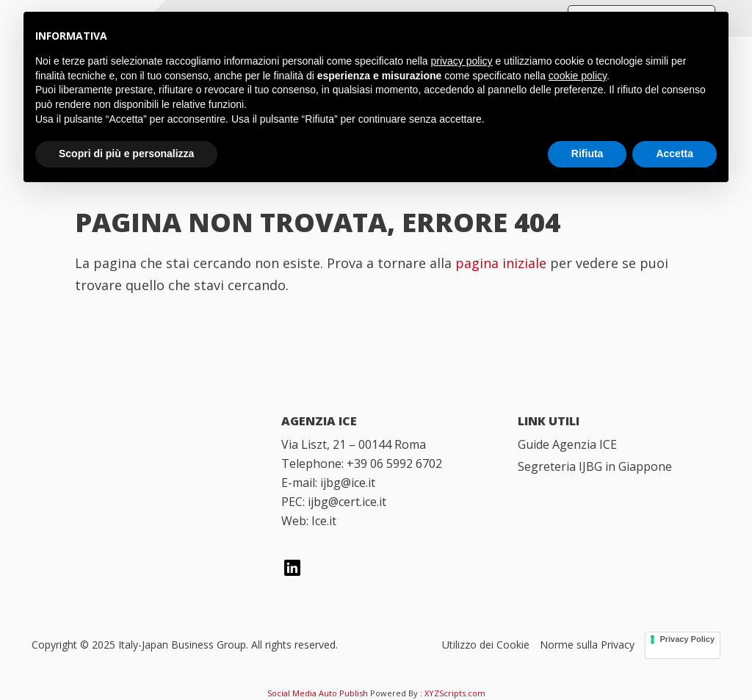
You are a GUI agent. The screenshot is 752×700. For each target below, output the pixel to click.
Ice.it (324, 521)
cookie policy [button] (578, 76)
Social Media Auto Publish (318, 693)
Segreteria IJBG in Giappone (595, 466)
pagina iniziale (501, 263)
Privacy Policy (687, 639)
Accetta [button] (675, 154)
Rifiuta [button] (587, 154)
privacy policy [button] (462, 61)
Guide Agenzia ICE (567, 444)
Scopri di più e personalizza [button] (126, 154)
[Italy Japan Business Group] (140, 443)
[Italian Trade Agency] (140, 519)
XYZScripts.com (455, 693)
